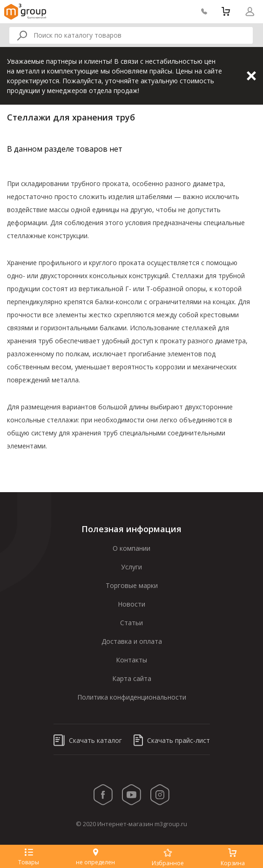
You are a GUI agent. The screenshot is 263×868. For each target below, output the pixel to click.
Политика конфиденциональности (132, 697)
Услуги (131, 567)
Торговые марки (132, 585)
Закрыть (251, 76)
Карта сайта (132, 678)
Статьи (131, 623)
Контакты (131, 660)
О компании (131, 548)
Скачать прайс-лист (172, 740)
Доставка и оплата (132, 641)
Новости (131, 604)
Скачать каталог (88, 740)
